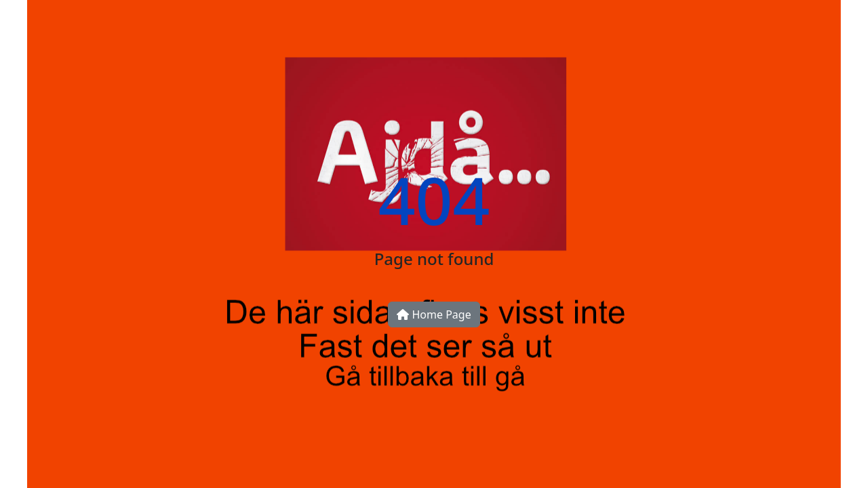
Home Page (434, 314)
